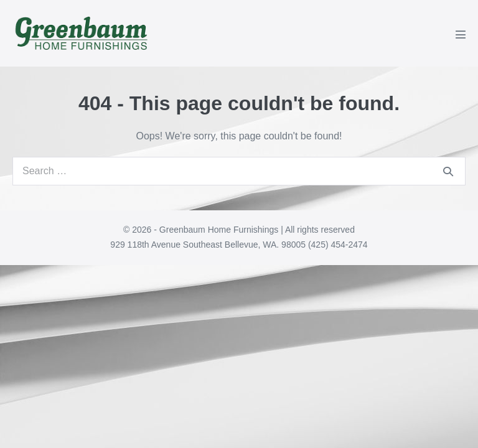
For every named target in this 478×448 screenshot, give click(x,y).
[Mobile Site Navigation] (461, 34)
